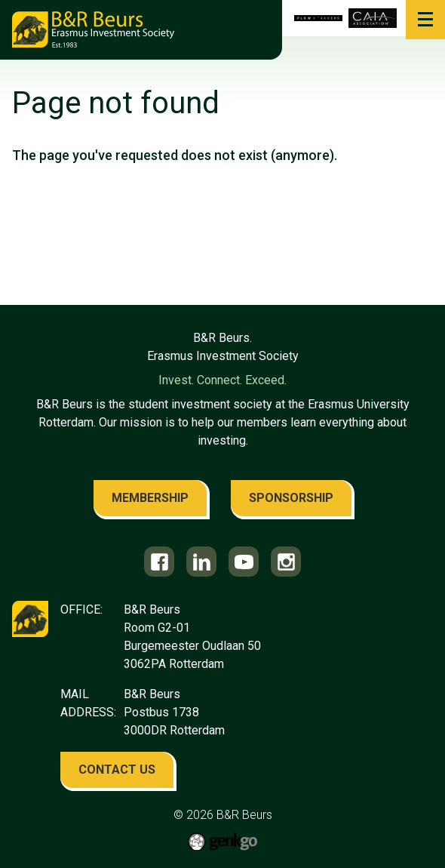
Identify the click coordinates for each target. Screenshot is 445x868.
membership (150, 498)
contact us (117, 770)
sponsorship (291, 498)
